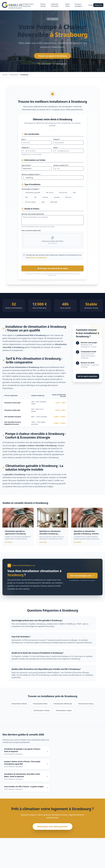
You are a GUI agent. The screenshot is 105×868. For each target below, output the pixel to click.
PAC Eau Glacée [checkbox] (29, 203)
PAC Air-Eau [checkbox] (62, 194)
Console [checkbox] (44, 198)
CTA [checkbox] (34, 198)
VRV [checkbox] (73, 194)
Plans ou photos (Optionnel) (31, 232)
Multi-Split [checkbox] (53, 203)
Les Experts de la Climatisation (28, 6)
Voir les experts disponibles (88, 377)
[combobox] (37, 170)
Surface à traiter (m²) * (61, 167)
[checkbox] (24, 256)
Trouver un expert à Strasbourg (52, 57)
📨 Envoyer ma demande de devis (52, 270)
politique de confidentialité (37, 259)
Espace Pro (98, 6)
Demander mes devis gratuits (53, 828)
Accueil (5, 76)
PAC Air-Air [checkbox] (49, 194)
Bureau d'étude (43, 6)
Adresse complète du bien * (31, 176)
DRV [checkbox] (25, 198)
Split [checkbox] (42, 203)
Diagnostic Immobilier (55, 6)
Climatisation (14, 76)
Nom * (24, 141)
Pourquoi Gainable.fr (79, 6)
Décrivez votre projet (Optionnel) (33, 215)
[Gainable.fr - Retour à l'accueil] (12, 6)
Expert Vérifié (68, 6)
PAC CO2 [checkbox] (67, 198)
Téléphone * (26, 149)
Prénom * (57, 141)
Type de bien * (26, 167)
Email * (56, 149)
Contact (91, 6)
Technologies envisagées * (31, 190)
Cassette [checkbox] (55, 198)
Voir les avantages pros (82, 577)
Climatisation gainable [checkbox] (31, 194)
